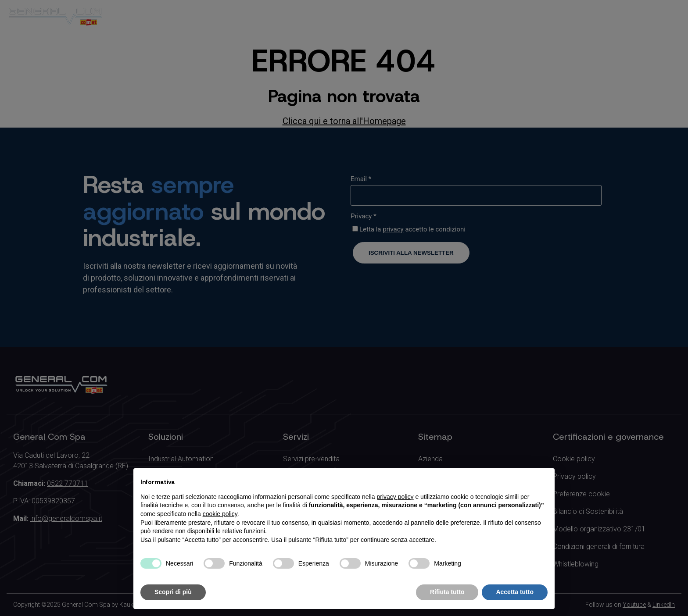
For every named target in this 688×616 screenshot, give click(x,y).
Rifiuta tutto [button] (447, 592)
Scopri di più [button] (173, 592)
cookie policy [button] (220, 514)
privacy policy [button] (395, 497)
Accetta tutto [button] (515, 592)
